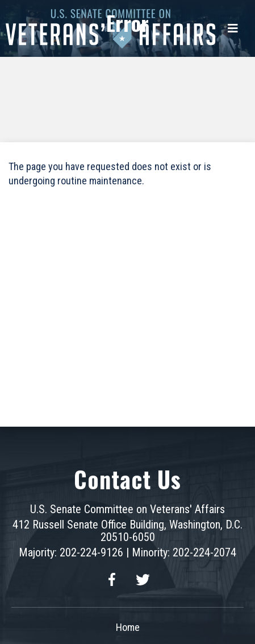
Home (128, 627)
